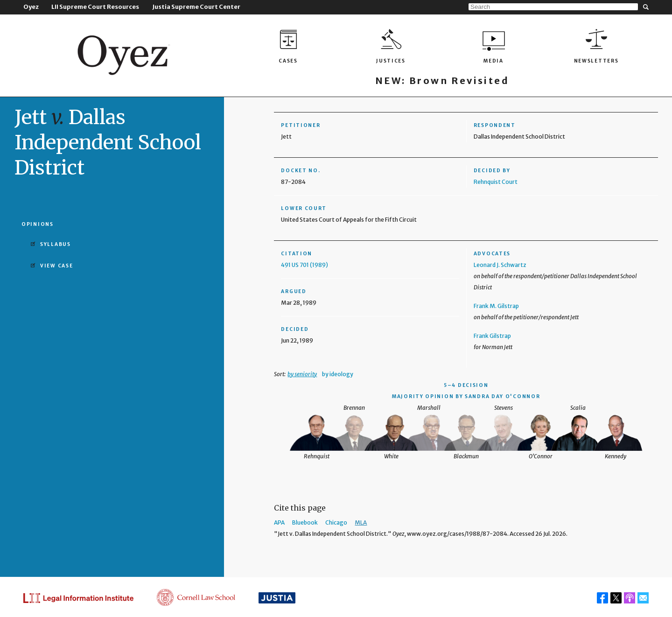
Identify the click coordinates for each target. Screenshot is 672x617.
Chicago (336, 522)
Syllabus (56, 244)
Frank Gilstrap (492, 336)
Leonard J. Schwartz (500, 265)
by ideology (338, 374)
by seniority (302, 374)
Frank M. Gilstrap (496, 306)
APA (279, 522)
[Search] (553, 7)
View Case (56, 266)
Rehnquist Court (496, 182)
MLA (361, 522)
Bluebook (305, 522)
